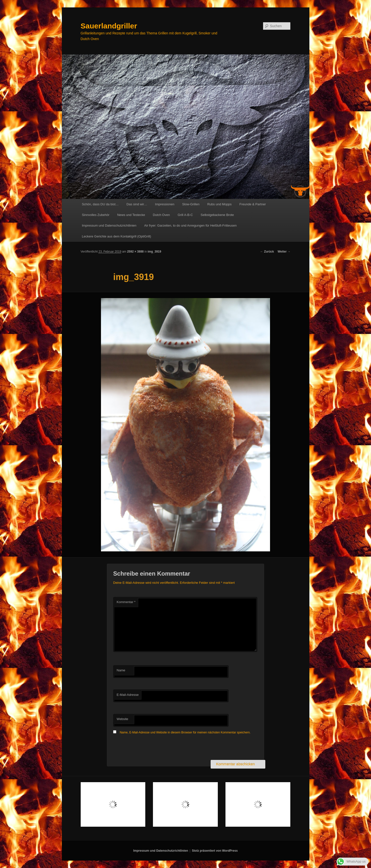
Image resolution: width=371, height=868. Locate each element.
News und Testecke (131, 215)
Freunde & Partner (253, 204)
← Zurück (267, 252)
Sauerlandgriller (109, 26)
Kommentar (126, 602)
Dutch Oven (161, 215)
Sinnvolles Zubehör (96, 215)
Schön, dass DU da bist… (100, 204)
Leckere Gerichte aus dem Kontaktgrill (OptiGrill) (117, 236)
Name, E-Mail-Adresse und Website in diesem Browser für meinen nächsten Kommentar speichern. (185, 732)
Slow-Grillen (191, 204)
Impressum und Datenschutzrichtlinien (109, 225)
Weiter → (284, 252)
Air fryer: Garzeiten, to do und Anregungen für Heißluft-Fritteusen (191, 225)
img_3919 (155, 252)
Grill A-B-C (185, 215)
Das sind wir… (137, 204)
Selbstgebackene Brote (217, 215)
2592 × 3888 (135, 252)
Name (121, 670)
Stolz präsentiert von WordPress (215, 851)
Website (122, 719)
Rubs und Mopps (219, 204)
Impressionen (165, 204)
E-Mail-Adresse (128, 695)
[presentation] (151, 748)
